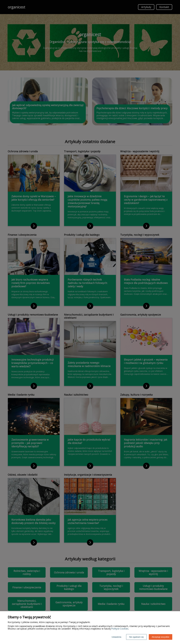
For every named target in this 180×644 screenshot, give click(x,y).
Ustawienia (116, 637)
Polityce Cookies (120, 629)
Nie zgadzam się (136, 637)
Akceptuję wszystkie (161, 637)
